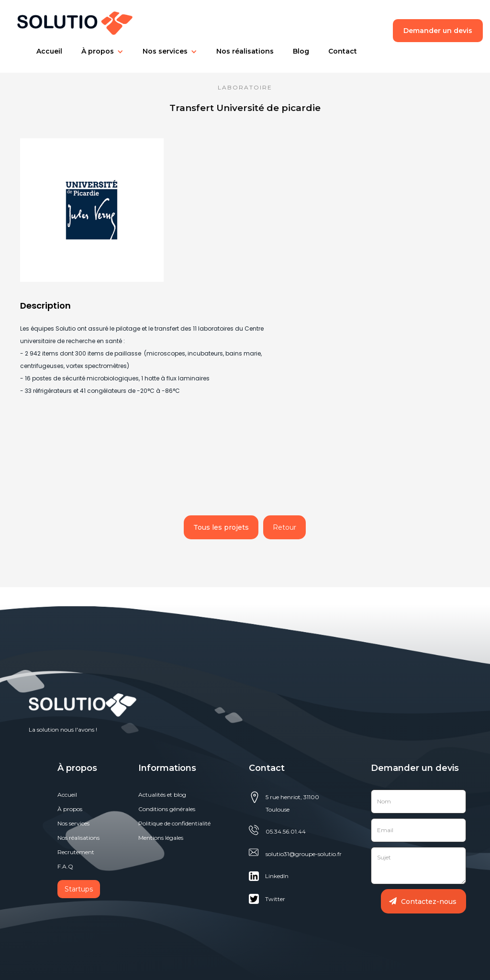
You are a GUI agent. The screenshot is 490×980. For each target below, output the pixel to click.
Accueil (49, 51)
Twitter (275, 899)
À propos (70, 809)
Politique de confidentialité (174, 823)
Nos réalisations (245, 51)
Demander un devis (438, 31)
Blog (301, 51)
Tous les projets (221, 527)
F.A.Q (65, 866)
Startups (79, 889)
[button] (49, 51)
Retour (284, 527)
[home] (71, 21)
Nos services (165, 51)
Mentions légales (161, 838)
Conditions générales (167, 809)
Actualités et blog (162, 795)
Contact (343, 51)
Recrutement (76, 852)
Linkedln (277, 876)
